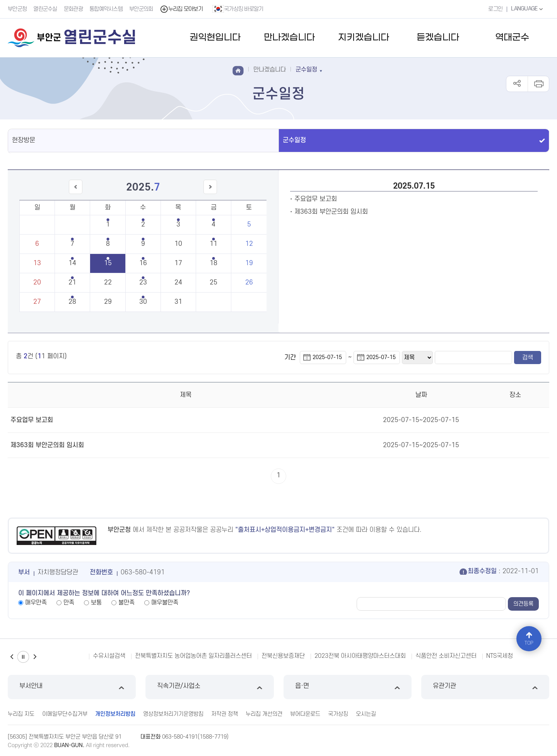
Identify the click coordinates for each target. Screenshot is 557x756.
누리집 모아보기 (181, 9)
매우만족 (36, 603)
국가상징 (338, 714)
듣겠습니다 (438, 38)
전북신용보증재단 (283, 656)
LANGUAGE (528, 9)
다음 (35, 657)
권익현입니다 (215, 38)
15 (108, 263)
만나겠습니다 (289, 38)
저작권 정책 (225, 714)
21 (72, 283)
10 (178, 244)
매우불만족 (165, 603)
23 (143, 283)
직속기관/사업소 (209, 687)
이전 (12, 657)
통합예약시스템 (106, 9)
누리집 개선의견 (264, 714)
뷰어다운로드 (305, 714)
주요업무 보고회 (316, 199)
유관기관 (485, 687)
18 (214, 263)
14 (72, 263)
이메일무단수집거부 (65, 714)
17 (178, 263)
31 (178, 302)
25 (214, 283)
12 (249, 244)
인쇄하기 (538, 84)
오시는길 (366, 714)
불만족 (126, 603)
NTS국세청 (500, 656)
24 (178, 283)
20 (37, 283)
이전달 (75, 194)
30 (143, 302)
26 (249, 283)
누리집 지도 (21, 714)
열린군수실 (45, 9)
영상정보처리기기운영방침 (173, 714)
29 (108, 302)
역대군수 (512, 38)
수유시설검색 (109, 656)
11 (214, 244)
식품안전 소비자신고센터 (446, 656)
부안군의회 (141, 9)
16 (143, 263)
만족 (69, 603)
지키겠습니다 (364, 38)
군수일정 (294, 140)
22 (108, 283)
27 (37, 302)
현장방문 (24, 140)
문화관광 (73, 9)
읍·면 (348, 687)
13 (37, 263)
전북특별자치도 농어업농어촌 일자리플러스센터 (193, 656)
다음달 (210, 194)
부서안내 (72, 687)
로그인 (495, 9)
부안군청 (17, 9)
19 (249, 263)
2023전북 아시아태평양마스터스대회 (360, 656)
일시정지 (23, 657)
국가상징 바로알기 (238, 9)
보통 (96, 603)
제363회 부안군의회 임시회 (331, 212)
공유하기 (517, 84)
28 (72, 302)
